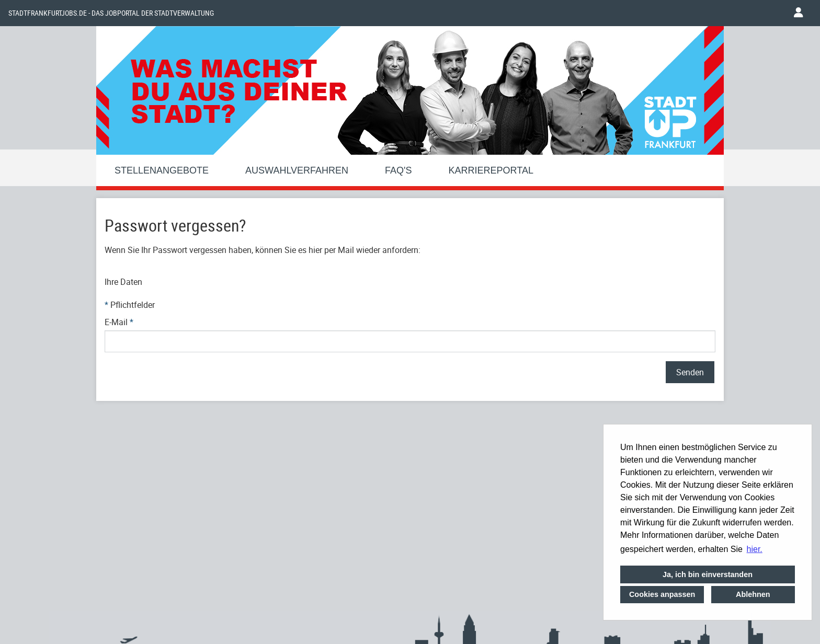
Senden (690, 372)
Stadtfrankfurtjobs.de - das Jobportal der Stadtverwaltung (111, 13)
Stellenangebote (162, 170)
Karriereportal (491, 170)
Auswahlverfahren (297, 170)
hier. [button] (755, 549)
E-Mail (119, 322)
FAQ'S (398, 170)
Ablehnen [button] (753, 594)
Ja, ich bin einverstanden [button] (708, 574)
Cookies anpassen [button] (662, 594)
